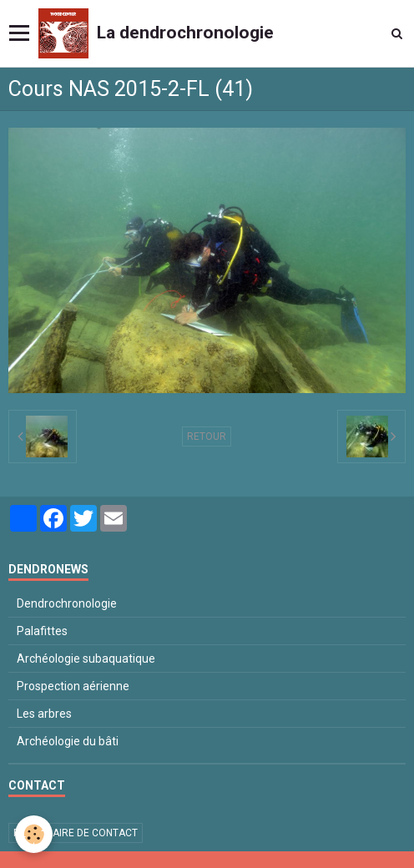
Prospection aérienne (73, 686)
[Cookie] (34, 834)
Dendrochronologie (67, 603)
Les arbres (44, 714)
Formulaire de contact (76, 833)
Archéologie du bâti (68, 741)
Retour (207, 437)
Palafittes (42, 631)
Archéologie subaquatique (86, 659)
